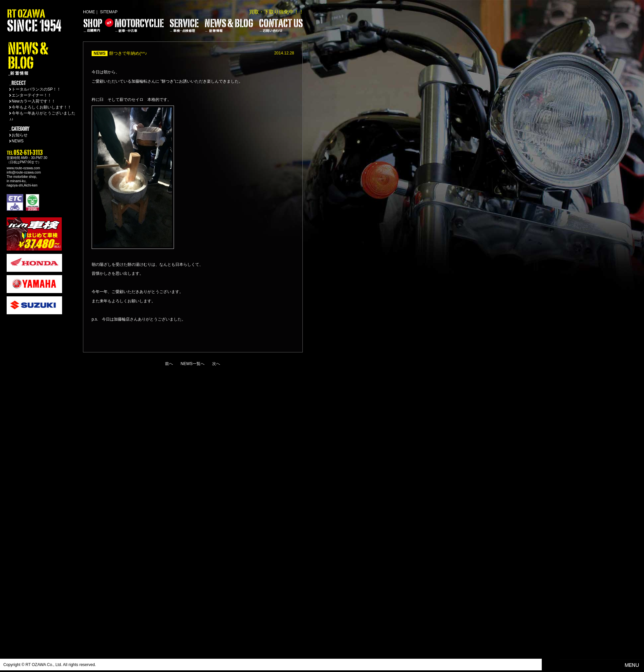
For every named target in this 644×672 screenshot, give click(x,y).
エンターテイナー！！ (32, 95)
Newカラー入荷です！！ (34, 101)
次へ (216, 364)
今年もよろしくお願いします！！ (41, 107)
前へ (169, 364)
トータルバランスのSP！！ (36, 89)
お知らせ (20, 135)
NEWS (18, 141)
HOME (89, 12)
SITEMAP (109, 12)
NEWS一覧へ (193, 364)
